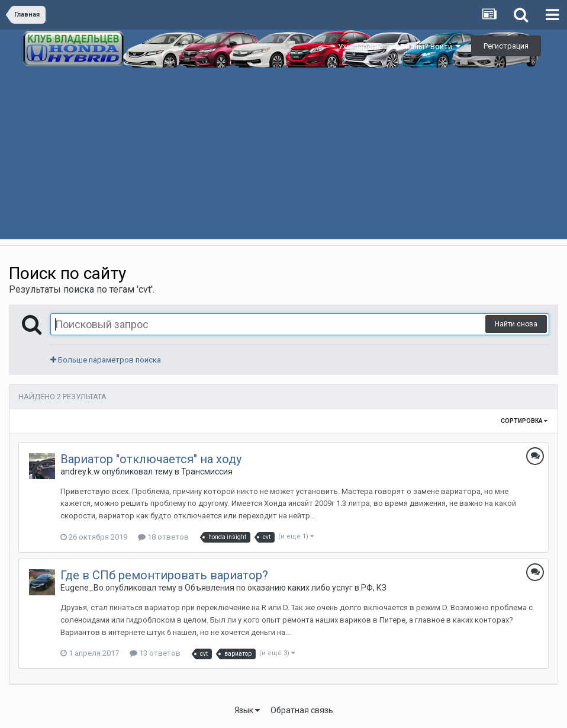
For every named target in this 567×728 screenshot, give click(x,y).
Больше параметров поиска (106, 360)
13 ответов (155, 653)
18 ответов (163, 537)
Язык (247, 710)
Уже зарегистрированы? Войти (399, 46)
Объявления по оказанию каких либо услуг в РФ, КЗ (286, 588)
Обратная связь (302, 710)
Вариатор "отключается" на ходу (151, 459)
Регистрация (506, 46)
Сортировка (524, 421)
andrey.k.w (80, 472)
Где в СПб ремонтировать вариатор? (164, 575)
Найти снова (516, 324)
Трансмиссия (207, 472)
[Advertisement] (283, 156)
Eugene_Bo (82, 588)
